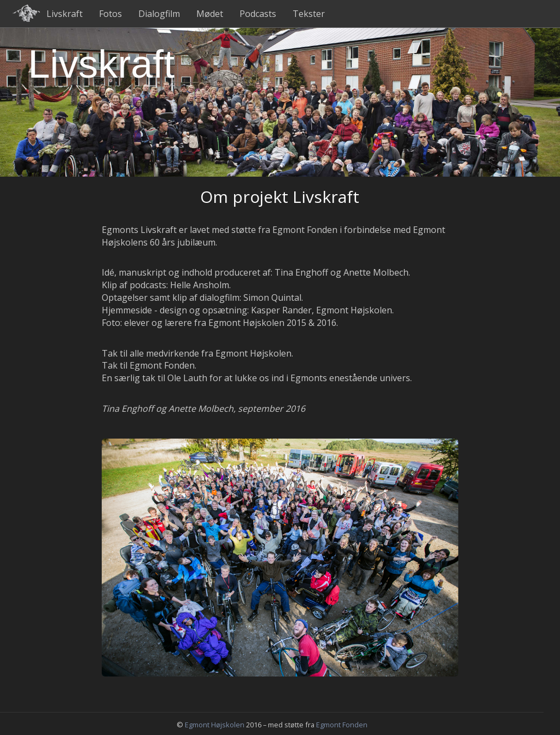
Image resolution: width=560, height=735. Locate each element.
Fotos (110, 14)
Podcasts (258, 14)
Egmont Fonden (342, 725)
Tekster (309, 14)
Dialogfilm (159, 14)
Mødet (210, 14)
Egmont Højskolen (215, 725)
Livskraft (65, 14)
